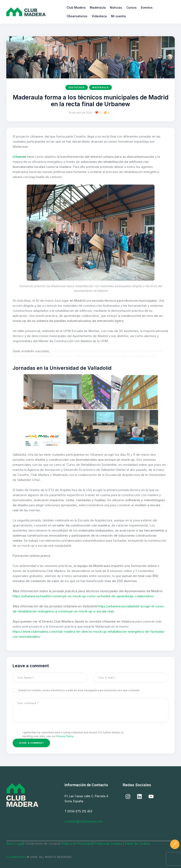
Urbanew (19, 157)
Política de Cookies (109, 843)
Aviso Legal (15, 843)
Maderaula (100, 87)
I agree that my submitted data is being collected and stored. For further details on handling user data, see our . (73, 734)
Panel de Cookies (138, 843)
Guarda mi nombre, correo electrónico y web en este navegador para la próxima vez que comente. (79, 690)
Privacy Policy (65, 736)
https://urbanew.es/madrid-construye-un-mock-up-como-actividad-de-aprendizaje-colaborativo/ (83, 596)
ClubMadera (16, 857)
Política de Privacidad (77, 843)
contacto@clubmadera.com (84, 821)
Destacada (77, 87)
